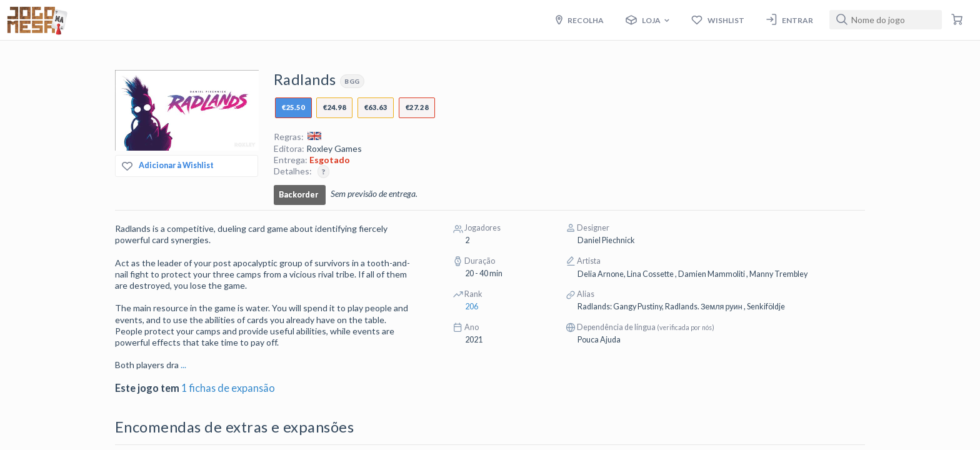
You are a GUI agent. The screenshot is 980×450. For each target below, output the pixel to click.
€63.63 (376, 107)
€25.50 (293, 107)
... (183, 365)
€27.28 (417, 107)
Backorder (298, 195)
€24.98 (334, 107)
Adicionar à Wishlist (168, 166)
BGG (352, 81)
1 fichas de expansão (228, 388)
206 (472, 307)
